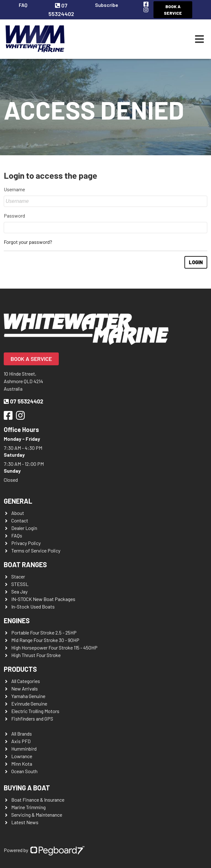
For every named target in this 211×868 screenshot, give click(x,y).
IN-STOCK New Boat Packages (43, 599)
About (18, 513)
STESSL (20, 584)
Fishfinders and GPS (32, 719)
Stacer (18, 576)
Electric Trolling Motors (35, 711)
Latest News (25, 822)
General (18, 501)
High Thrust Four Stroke (36, 655)
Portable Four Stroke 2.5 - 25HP (44, 632)
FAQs (17, 535)
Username (14, 189)
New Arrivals (25, 688)
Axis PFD (21, 741)
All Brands (22, 734)
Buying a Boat (27, 788)
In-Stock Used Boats (33, 606)
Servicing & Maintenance (37, 815)
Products (20, 669)
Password (14, 216)
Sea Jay (19, 591)
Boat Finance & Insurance (38, 800)
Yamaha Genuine (28, 696)
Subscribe (107, 5)
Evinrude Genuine (29, 704)
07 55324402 (23, 401)
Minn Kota (22, 764)
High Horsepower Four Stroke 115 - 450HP (54, 647)
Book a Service (173, 10)
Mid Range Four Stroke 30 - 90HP (45, 640)
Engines (17, 620)
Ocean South (24, 771)
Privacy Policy (26, 543)
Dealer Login (24, 528)
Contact (20, 520)
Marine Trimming (28, 807)
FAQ (23, 5)
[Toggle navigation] (199, 39)
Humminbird (24, 749)
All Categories (26, 681)
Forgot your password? (28, 242)
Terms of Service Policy (36, 550)
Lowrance (22, 756)
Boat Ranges (25, 564)
